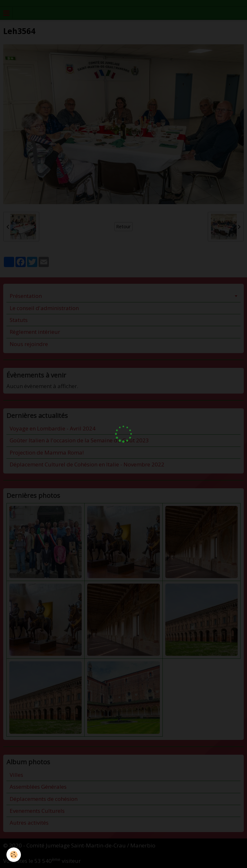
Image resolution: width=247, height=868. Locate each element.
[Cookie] (14, 855)
